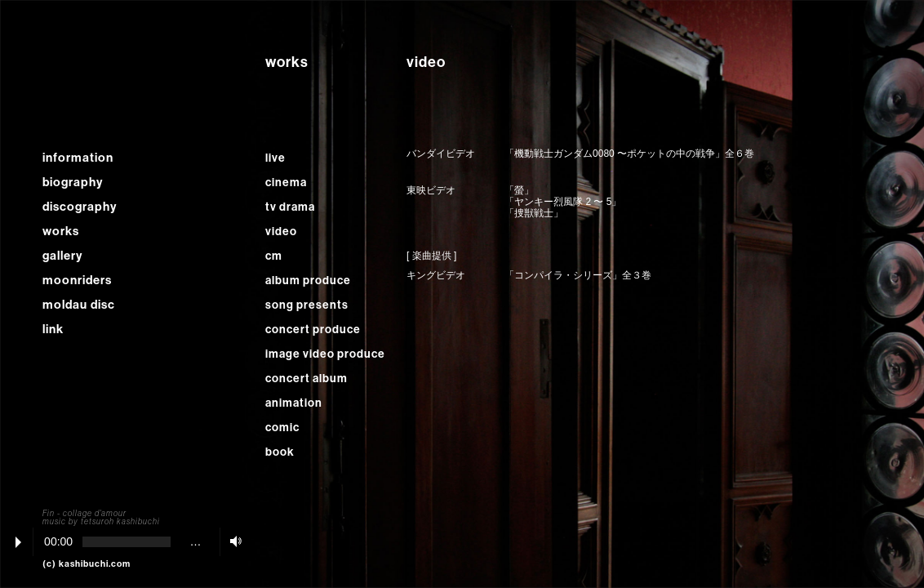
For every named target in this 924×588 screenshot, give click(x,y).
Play (18, 542)
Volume (232, 541)
